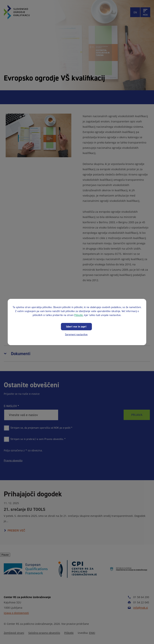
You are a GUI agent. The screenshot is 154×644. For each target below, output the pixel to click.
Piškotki (79, 315)
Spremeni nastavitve (76, 335)
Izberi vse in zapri (76, 327)
